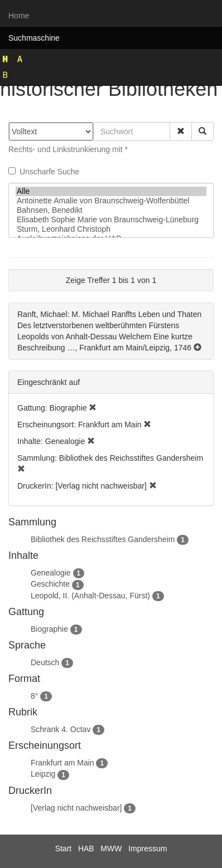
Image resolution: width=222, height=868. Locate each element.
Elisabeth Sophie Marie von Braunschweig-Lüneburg (111, 220)
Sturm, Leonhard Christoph (111, 229)
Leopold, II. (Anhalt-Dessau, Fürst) (90, 596)
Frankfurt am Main (62, 763)
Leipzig (43, 774)
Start (64, 849)
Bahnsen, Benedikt (111, 210)
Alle (111, 191)
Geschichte (50, 584)
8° (34, 696)
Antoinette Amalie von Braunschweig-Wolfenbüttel (111, 201)
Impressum (148, 849)
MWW (111, 849)
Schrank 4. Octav (61, 729)
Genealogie (51, 573)
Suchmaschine (34, 38)
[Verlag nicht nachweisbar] (76, 808)
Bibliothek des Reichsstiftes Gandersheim (103, 539)
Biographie (49, 629)
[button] (181, 131)
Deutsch (45, 662)
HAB (86, 849)
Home (19, 16)
